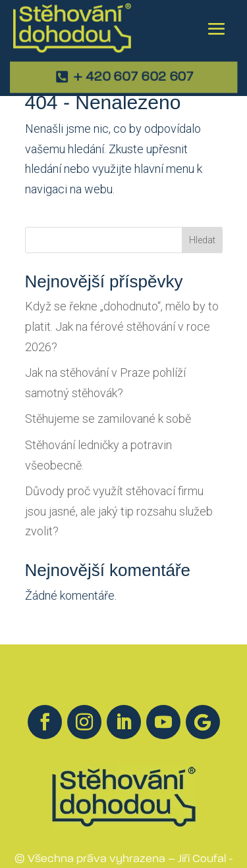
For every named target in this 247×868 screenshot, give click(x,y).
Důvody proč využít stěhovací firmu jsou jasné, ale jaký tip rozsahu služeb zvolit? (119, 511)
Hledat (202, 240)
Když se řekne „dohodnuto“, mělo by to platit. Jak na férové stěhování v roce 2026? (122, 326)
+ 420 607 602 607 (133, 78)
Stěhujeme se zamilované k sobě (108, 419)
